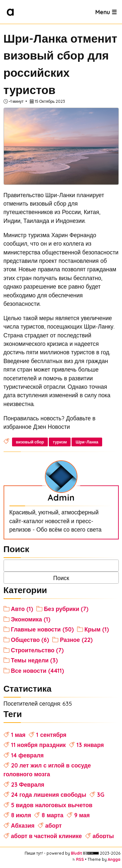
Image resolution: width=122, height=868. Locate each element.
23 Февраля (28, 784)
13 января (90, 745)
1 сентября (51, 735)
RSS (80, 859)
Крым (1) (97, 629)
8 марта (52, 815)
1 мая (18, 735)
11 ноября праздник (39, 745)
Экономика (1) (31, 619)
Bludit (76, 853)
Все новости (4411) (38, 671)
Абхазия (23, 825)
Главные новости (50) (42, 629)
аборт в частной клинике (47, 836)
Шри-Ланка (87, 442)
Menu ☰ (106, 12)
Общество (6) (30, 640)
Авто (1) (22, 609)
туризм (60, 442)
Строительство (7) (38, 650)
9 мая (82, 815)
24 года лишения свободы (49, 794)
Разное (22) (76, 640)
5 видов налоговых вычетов (52, 805)
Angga (114, 859)
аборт (54, 825)
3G (101, 794)
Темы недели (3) (35, 660)
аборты (103, 836)
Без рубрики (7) (66, 609)
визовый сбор (30, 442)
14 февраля (27, 755)
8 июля (21, 815)
